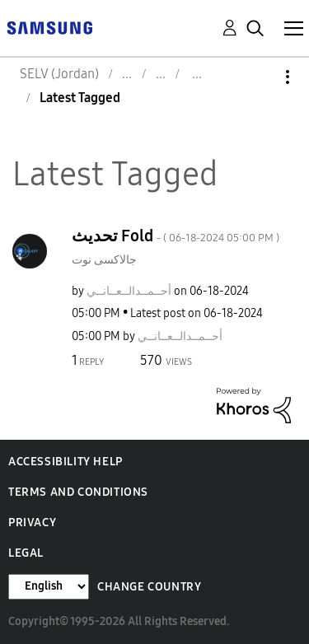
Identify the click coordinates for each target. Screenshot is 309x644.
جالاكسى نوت (104, 260)
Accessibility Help (66, 462)
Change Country (149, 587)
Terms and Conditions (78, 492)
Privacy (32, 523)
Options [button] (260, 77)
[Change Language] (49, 587)
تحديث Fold (176, 236)
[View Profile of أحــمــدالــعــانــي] (129, 291)
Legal (26, 553)
